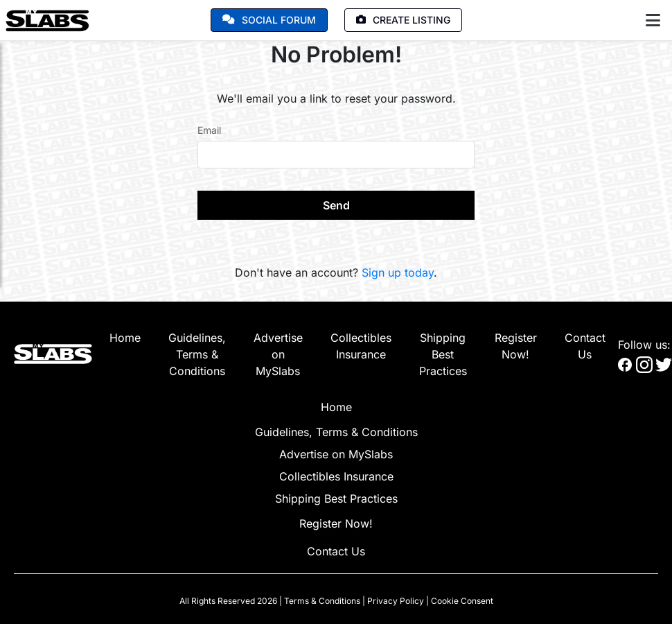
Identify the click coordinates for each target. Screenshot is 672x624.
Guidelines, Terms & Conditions (197, 354)
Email (209, 130)
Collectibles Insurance (336, 476)
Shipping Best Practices (443, 354)
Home (125, 338)
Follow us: (644, 345)
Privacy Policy (396, 601)
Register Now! (336, 523)
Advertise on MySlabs (278, 354)
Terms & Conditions (322, 601)
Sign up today (398, 272)
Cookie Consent (462, 601)
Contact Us (336, 551)
